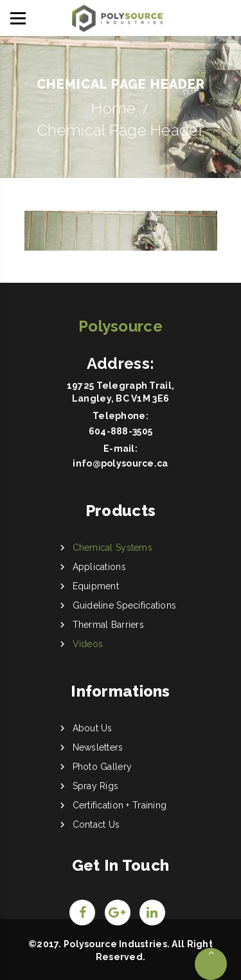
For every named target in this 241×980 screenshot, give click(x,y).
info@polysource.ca (120, 463)
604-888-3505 (121, 431)
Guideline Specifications (125, 605)
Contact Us (96, 824)
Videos (88, 644)
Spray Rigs (96, 786)
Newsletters (98, 747)
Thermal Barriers (108, 625)
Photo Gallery (103, 767)
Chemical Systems (112, 548)
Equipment (96, 586)
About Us (93, 728)
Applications (99, 567)
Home (113, 108)
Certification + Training (120, 805)
